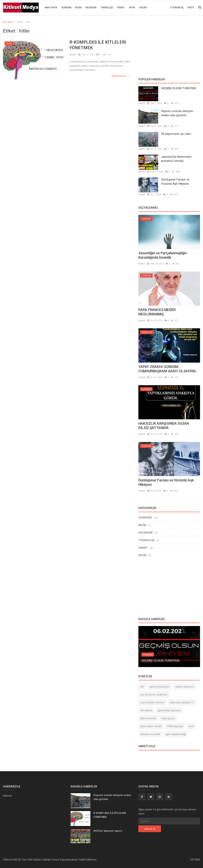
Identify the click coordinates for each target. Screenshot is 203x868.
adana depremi (185, 687)
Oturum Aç (177, 7)
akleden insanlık (150, 734)
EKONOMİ (91, 7)
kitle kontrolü (148, 718)
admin (73, 54)
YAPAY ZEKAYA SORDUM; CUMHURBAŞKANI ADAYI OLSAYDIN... (168, 369)
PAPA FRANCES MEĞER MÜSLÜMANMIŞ (157, 312)
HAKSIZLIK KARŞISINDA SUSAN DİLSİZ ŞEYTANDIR (164, 426)
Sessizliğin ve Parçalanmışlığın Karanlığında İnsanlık (163, 255)
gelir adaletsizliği (176, 734)
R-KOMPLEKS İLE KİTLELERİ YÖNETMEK (98, 45)
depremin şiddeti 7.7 (182, 702)
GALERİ (143, 7)
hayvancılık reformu (152, 702)
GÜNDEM (66, 7)
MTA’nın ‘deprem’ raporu (108, 831)
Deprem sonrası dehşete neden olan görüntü (177, 113)
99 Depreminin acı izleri (176, 134)
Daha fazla (121, 76)
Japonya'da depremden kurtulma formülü (176, 159)
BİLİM (78, 7)
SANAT (121, 7)
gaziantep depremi (169, 710)
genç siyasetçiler (160, 687)
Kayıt (191, 7)
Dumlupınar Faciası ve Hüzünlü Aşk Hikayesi (175, 182)
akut (191, 726)
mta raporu (168, 718)
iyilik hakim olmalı (151, 726)
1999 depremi (175, 726)
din (142, 687)
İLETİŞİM (195, 859)
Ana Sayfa (51, 7)
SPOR (132, 7)
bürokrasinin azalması (154, 694)
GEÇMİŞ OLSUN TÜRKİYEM (179, 88)
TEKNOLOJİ (107, 7)
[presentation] (185, 633)
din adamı (146, 710)
